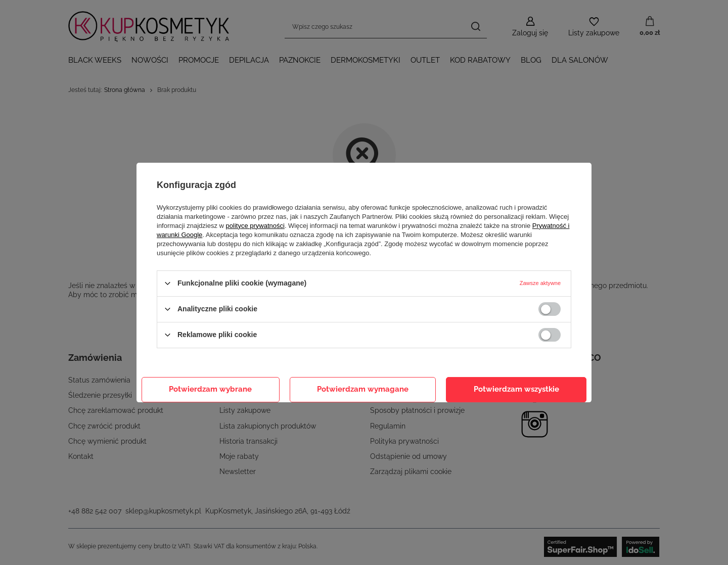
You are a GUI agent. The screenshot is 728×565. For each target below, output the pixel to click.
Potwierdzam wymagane (363, 389)
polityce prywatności (255, 226)
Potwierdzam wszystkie (516, 389)
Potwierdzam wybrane (210, 389)
